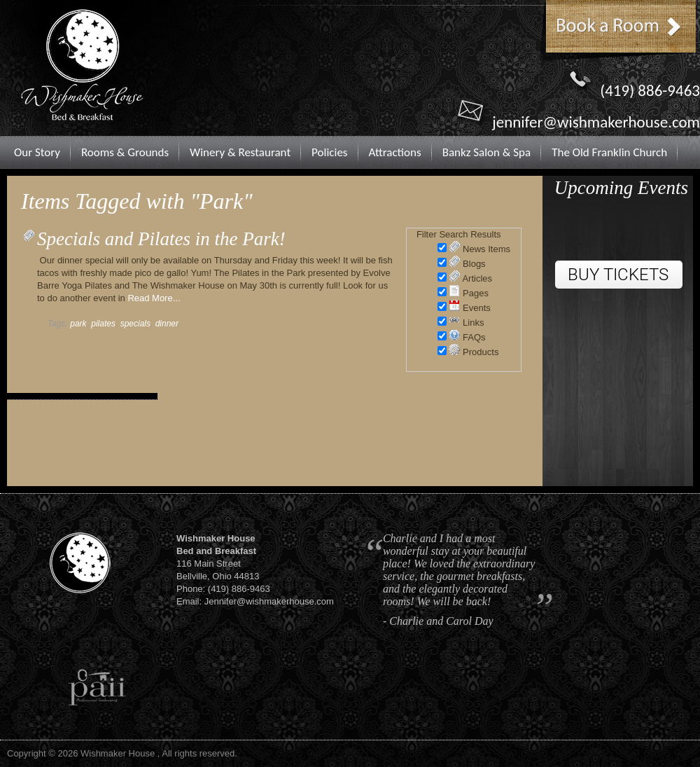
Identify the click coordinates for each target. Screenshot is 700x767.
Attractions (395, 152)
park (78, 324)
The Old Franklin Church (609, 152)
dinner (167, 324)
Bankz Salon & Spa (487, 152)
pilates (103, 324)
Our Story (37, 152)
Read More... (154, 298)
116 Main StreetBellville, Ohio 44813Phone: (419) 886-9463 (223, 564)
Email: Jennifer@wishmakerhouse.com (255, 601)
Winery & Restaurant (240, 152)
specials (135, 324)
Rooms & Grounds (125, 152)
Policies (329, 152)
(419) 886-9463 (650, 90)
